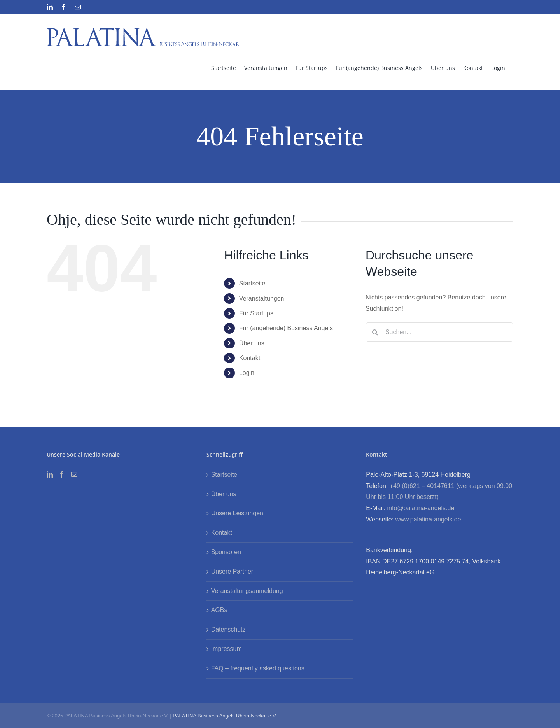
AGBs (219, 610)
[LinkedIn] (50, 474)
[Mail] (74, 474)
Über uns (252, 343)
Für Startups (256, 313)
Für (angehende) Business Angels (286, 328)
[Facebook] (62, 474)
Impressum (227, 649)
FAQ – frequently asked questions (258, 668)
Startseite (252, 283)
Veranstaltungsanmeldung (247, 591)
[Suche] (375, 332)
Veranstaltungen (262, 298)
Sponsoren (226, 552)
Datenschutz (228, 629)
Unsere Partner (232, 571)
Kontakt (250, 358)
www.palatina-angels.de (428, 519)
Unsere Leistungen (237, 513)
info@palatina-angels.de (421, 508)
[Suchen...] (439, 332)
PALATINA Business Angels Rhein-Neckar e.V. (225, 716)
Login (247, 373)
